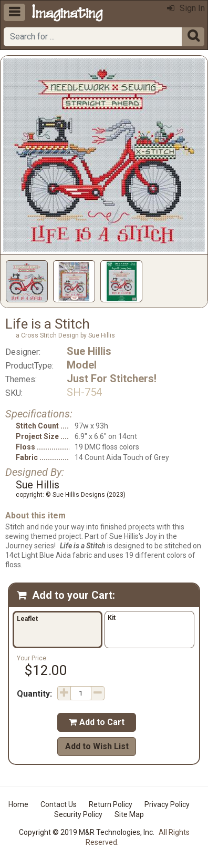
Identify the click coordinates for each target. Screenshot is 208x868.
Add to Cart (97, 722)
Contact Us (59, 804)
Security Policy (78, 814)
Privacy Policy (167, 804)
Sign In (186, 8)
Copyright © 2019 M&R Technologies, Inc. (87, 832)
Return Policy (111, 804)
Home (18, 804)
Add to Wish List (97, 746)
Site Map (129, 814)
